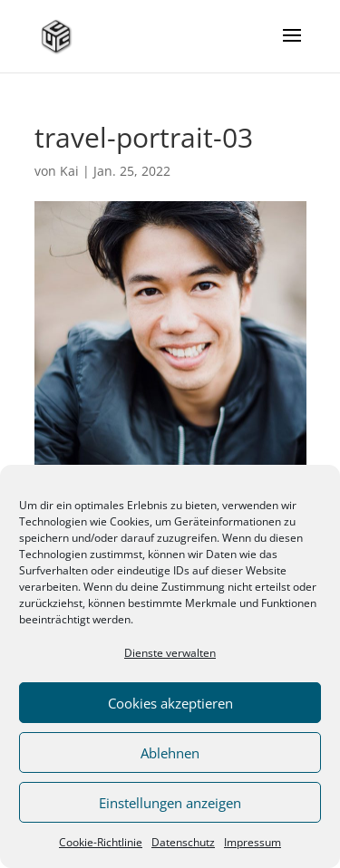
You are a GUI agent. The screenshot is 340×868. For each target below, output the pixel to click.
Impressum (253, 842)
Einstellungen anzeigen (170, 803)
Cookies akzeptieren (170, 703)
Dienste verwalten (170, 653)
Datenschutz (183, 842)
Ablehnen (170, 753)
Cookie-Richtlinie (101, 842)
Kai (69, 171)
